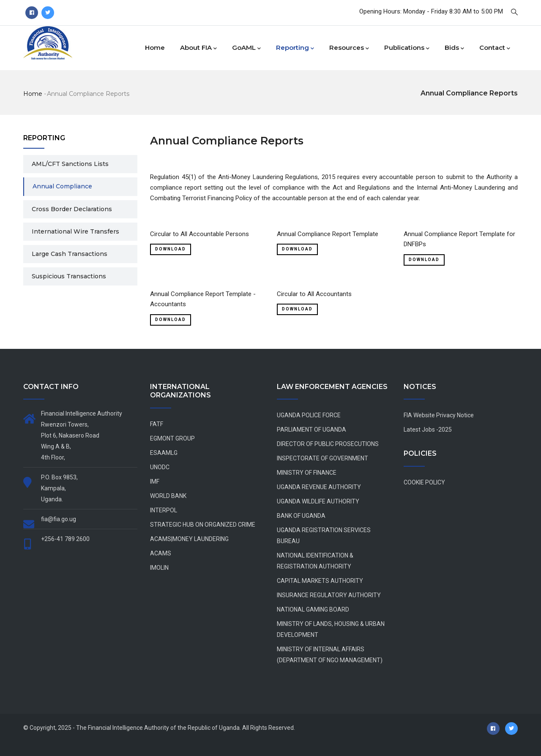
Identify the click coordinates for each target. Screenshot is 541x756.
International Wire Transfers (75, 231)
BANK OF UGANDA (301, 516)
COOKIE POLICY (424, 482)
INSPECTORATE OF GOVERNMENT (322, 458)
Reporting (295, 48)
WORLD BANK (168, 496)
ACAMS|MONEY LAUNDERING (189, 539)
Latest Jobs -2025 (428, 430)
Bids (454, 48)
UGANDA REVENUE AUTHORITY (319, 487)
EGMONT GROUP (172, 438)
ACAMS (161, 553)
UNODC (160, 467)
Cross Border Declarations (72, 209)
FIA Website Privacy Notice (439, 415)
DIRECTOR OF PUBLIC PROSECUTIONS (328, 444)
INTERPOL (164, 510)
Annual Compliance (62, 186)
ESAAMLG (164, 453)
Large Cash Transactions (70, 254)
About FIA (198, 48)
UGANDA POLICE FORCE (309, 415)
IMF (155, 481)
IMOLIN (159, 568)
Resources (349, 48)
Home (155, 48)
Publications (407, 48)
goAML (246, 48)
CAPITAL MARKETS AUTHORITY (320, 581)
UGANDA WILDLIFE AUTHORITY (318, 501)
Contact (495, 48)
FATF (157, 424)
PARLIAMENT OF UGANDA (311, 430)
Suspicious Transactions (69, 276)
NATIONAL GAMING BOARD (313, 609)
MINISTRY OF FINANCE (307, 473)
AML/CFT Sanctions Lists (70, 164)
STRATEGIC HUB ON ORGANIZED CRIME (203, 525)
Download (171, 249)
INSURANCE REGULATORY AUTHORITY (329, 595)
